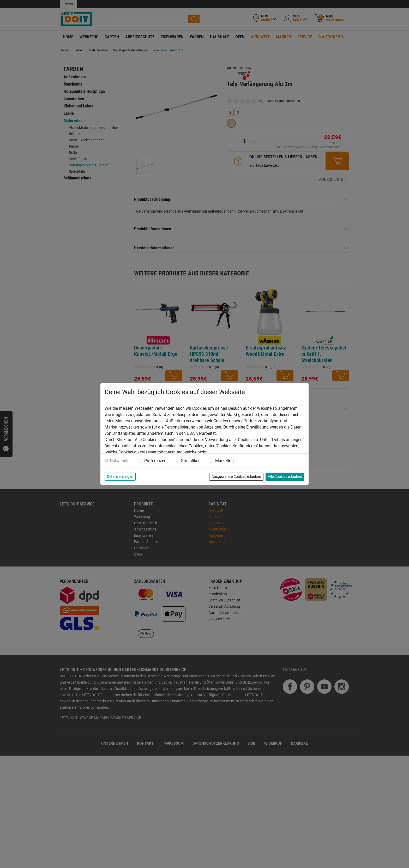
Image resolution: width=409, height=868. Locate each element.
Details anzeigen (120, 477)
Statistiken (191, 461)
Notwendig (120, 461)
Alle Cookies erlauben (285, 477)
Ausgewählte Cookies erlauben (236, 477)
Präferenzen (155, 461)
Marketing (224, 461)
